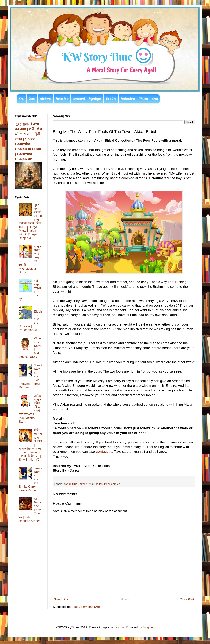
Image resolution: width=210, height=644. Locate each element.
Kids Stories (45, 99)
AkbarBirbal (71, 484)
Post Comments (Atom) (87, 607)
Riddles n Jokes (128, 99)
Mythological (95, 99)
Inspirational (79, 99)
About (155, 99)
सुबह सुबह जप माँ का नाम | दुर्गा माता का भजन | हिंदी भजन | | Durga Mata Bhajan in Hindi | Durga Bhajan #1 (30, 221)
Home (22, 99)
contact (102, 452)
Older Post (187, 599)
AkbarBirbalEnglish (91, 484)
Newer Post (62, 599)
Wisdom (143, 99)
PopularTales (112, 484)
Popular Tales (62, 99)
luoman (119, 627)
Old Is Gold (111, 99)
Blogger (148, 627)
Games (32, 99)
